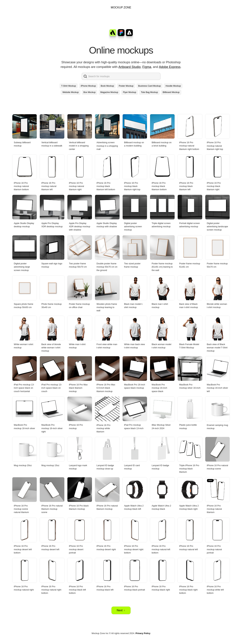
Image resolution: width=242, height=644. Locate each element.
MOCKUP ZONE (121, 7)
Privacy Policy (143, 633)
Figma (147, 67)
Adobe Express (170, 67)
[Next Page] (121, 610)
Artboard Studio (130, 67)
